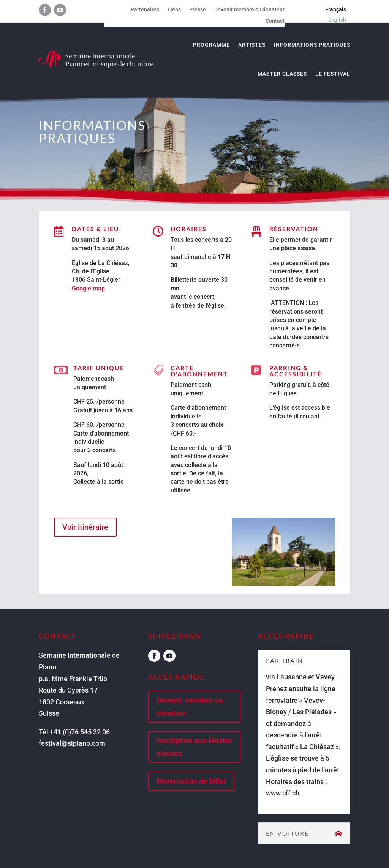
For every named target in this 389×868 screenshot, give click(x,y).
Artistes (252, 45)
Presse (198, 10)
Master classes (282, 74)
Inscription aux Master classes (194, 747)
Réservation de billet (191, 781)
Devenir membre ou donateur (249, 10)
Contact (275, 21)
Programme (211, 45)
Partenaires (145, 10)
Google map (88, 288)
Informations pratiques (312, 45)
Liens (174, 10)
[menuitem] (336, 9)
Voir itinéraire (85, 527)
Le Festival (333, 74)
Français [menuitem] (336, 9)
